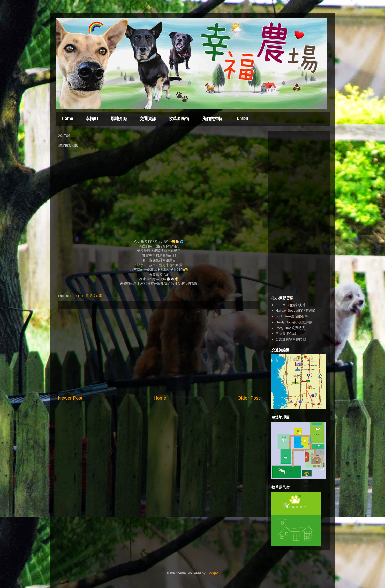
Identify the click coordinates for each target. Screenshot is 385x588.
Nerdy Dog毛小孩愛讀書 (294, 322)
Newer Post (70, 398)
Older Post (249, 398)
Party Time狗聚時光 (290, 328)
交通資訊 (148, 119)
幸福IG (92, 119)
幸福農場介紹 (286, 334)
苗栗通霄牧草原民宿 (291, 339)
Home (67, 118)
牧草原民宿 (179, 119)
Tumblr (242, 118)
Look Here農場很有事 (86, 296)
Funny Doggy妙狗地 (291, 305)
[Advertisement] (159, 352)
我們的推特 (212, 119)
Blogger (212, 573)
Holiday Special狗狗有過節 (296, 311)
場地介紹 (119, 119)
